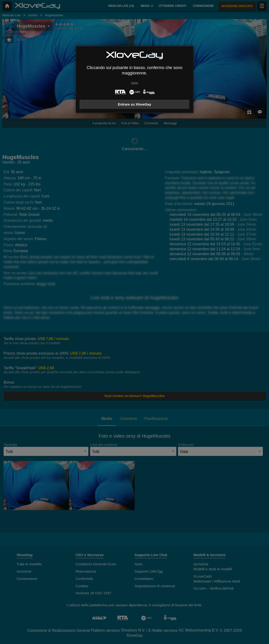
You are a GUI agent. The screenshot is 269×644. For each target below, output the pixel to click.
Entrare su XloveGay (134, 104)
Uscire (134, 83)
